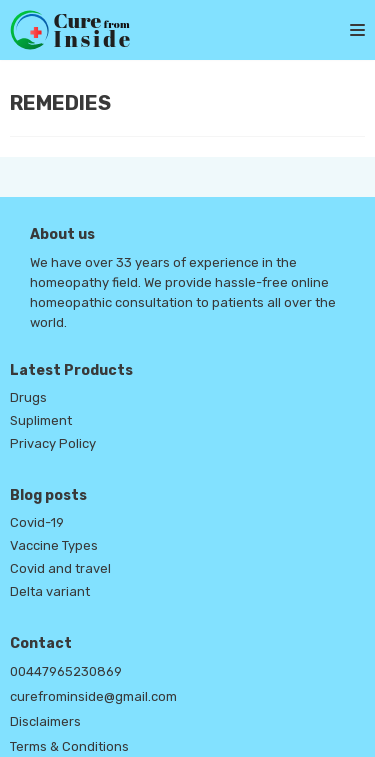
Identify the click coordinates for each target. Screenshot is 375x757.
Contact (41, 643)
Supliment (41, 420)
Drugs (28, 397)
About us (62, 234)
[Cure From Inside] (70, 30)
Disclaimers (45, 721)
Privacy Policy (53, 443)
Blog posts (48, 495)
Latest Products (71, 370)
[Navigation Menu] (347, 30)
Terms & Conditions (69, 746)
